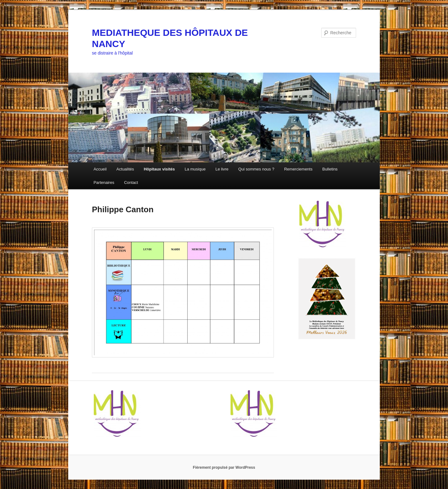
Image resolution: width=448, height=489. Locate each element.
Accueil (100, 169)
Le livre (222, 169)
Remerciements (298, 169)
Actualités (125, 169)
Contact (131, 182)
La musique (195, 169)
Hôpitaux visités (159, 169)
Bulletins (330, 169)
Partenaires (104, 182)
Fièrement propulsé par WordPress (224, 467)
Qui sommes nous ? (256, 169)
